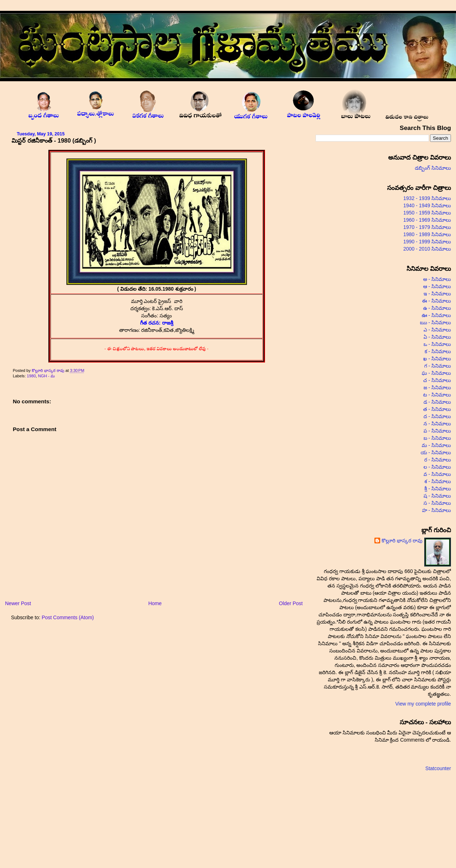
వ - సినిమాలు (437, 474)
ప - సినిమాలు (437, 431)
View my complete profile (423, 704)
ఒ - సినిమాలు (437, 344)
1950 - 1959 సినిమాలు (427, 213)
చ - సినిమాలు (437, 380)
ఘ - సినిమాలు (436, 373)
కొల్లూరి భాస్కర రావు (49, 370)
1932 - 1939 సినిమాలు (427, 198)
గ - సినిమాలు (438, 366)
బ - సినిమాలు (437, 438)
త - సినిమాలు (437, 409)
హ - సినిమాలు (437, 510)
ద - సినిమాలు (437, 416)
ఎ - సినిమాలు (437, 330)
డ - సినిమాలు (437, 402)
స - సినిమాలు (437, 503)
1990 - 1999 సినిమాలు (427, 242)
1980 (31, 376)
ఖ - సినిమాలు (437, 359)
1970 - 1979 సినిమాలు (427, 227)
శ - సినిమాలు (438, 481)
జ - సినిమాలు (437, 387)
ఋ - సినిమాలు (435, 322)
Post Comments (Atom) (68, 617)
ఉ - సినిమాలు (437, 308)
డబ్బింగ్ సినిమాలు (433, 168)
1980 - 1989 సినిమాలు (427, 234)
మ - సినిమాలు (436, 445)
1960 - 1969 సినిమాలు (427, 220)
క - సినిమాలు (438, 351)
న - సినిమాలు (437, 424)
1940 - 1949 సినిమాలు (427, 205)
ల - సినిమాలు (437, 467)
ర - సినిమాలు (438, 460)
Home (155, 603)
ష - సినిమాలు (437, 496)
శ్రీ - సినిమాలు (438, 489)
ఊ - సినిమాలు (436, 315)
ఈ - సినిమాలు (437, 301)
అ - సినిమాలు (437, 279)
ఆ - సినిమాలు (437, 286)
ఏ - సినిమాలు (437, 337)
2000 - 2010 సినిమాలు (427, 249)
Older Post (291, 603)
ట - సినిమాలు (437, 395)
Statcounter (438, 768)
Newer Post (18, 603)
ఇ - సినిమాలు (437, 294)
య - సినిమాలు (436, 452)
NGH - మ (46, 376)
